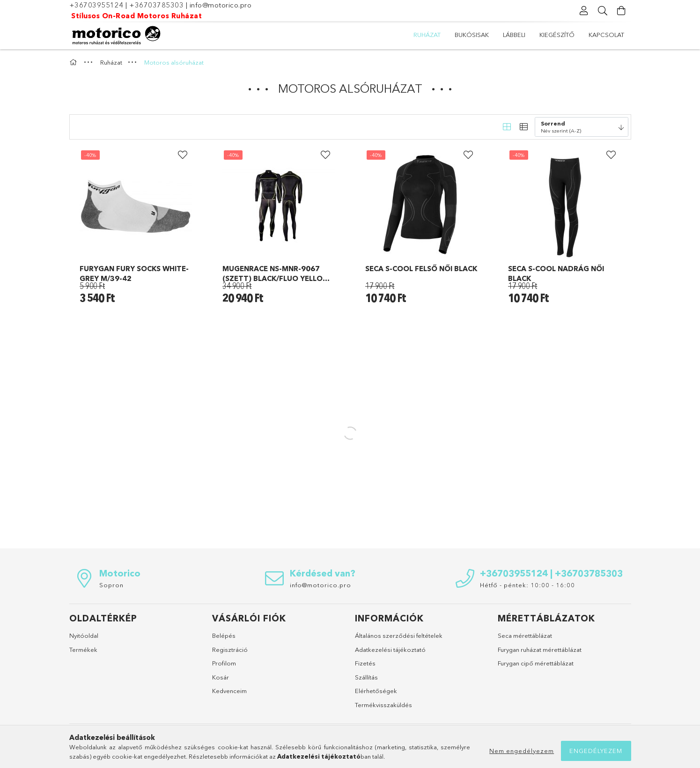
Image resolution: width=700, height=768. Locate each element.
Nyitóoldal (84, 635)
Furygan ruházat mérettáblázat (540, 650)
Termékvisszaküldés (383, 705)
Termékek (83, 650)
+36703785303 (156, 5)
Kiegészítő (557, 35)
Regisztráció (230, 650)
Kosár (221, 677)
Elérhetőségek (376, 691)
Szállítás (366, 677)
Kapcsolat (606, 35)
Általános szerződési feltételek (399, 635)
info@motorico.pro (221, 5)
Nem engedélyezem (522, 751)
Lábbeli (514, 35)
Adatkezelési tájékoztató (390, 650)
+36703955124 (96, 5)
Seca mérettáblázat (525, 635)
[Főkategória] (74, 62)
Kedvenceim (229, 691)
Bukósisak (472, 35)
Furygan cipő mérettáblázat (536, 663)
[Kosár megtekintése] (622, 11)
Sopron (111, 585)
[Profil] (584, 11)
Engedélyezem (596, 751)
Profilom (224, 663)
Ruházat (427, 35)
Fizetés (365, 663)
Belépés (224, 635)
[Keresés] (603, 11)
